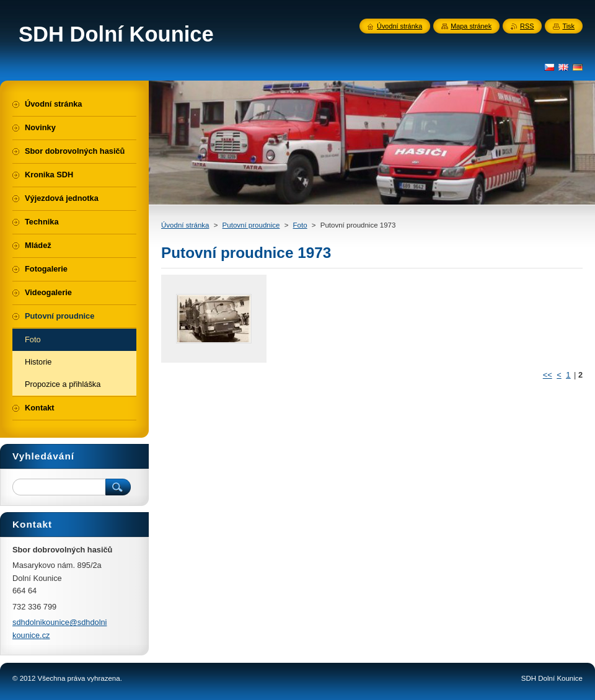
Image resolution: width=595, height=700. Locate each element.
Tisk (568, 26)
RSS (527, 26)
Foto (300, 225)
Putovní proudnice (251, 225)
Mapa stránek (471, 26)
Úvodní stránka (185, 225)
